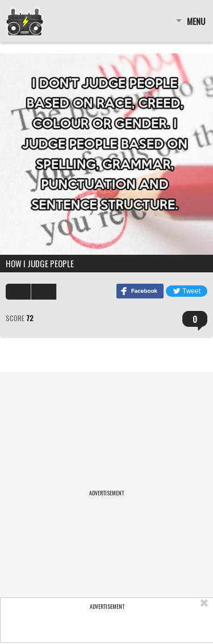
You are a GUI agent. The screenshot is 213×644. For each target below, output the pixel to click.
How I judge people (40, 263)
